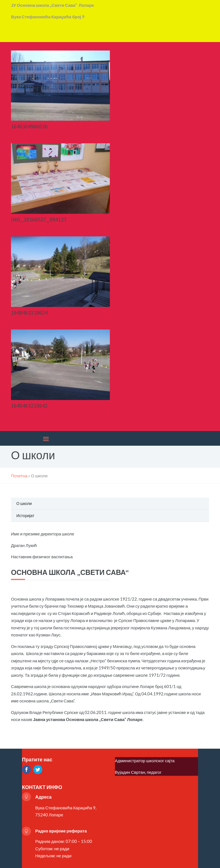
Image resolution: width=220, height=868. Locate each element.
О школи (24, 503)
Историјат (25, 516)
